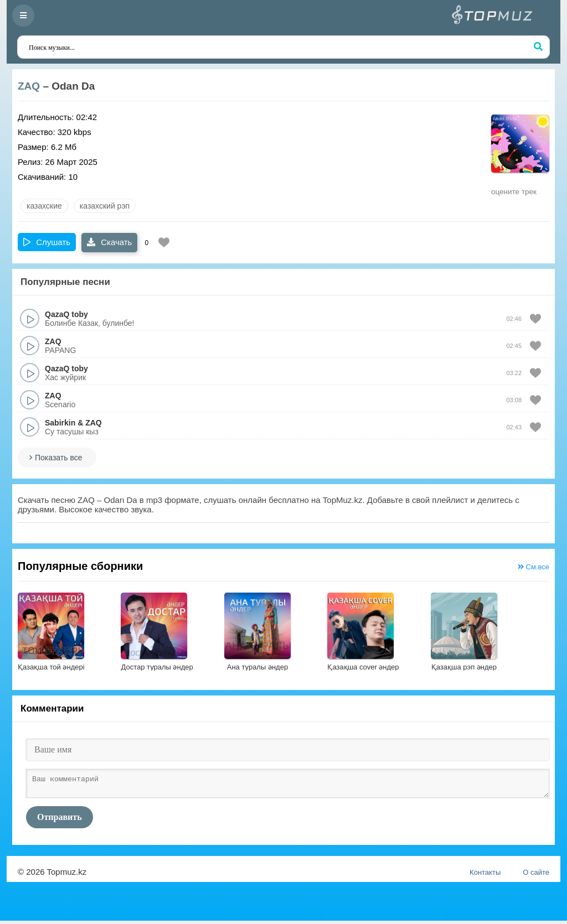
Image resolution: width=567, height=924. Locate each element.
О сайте (536, 876)
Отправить (60, 820)
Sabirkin (60, 423)
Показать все (58, 458)
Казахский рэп (105, 206)
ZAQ (29, 86)
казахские (44, 206)
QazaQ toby (66, 314)
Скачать (109, 242)
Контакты (485, 876)
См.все (534, 567)
